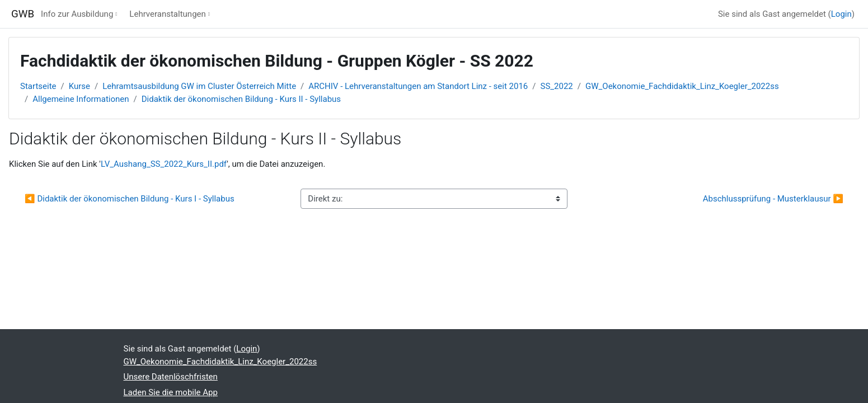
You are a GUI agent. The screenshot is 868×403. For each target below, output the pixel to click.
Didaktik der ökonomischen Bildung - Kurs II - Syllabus (241, 99)
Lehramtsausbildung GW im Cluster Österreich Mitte (199, 86)
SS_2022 (557, 86)
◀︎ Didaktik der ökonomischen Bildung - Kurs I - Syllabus (130, 199)
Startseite (38, 86)
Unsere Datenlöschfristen (171, 377)
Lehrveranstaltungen (167, 14)
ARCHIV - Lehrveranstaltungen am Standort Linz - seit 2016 (418, 86)
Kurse (79, 86)
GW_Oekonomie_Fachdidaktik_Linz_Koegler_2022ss (682, 86)
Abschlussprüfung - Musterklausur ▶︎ (773, 199)
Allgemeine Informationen (81, 99)
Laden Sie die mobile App (171, 392)
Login (841, 14)
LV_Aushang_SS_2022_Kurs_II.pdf (164, 164)
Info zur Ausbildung (77, 14)
